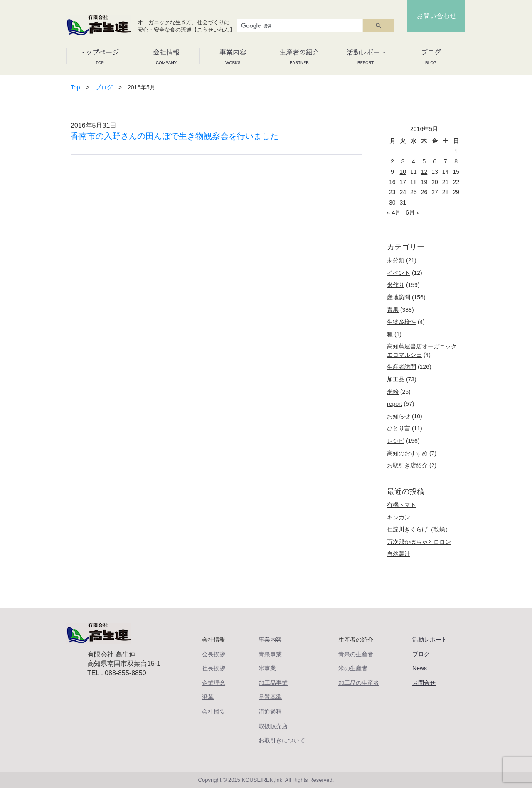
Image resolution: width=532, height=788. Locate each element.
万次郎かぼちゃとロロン (419, 542)
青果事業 (270, 654)
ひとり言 (399, 428)
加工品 (396, 379)
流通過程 (270, 711)
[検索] (299, 26)
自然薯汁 (399, 554)
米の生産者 (353, 668)
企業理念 (214, 683)
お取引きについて (282, 740)
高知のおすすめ (407, 453)
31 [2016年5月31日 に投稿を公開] (403, 203)
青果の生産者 (356, 654)
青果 (393, 310)
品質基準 (270, 697)
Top (75, 87)
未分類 (396, 260)
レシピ (396, 441)
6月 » (413, 212)
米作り (396, 285)
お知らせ (399, 416)
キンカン (399, 517)
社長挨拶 (214, 668)
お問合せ (424, 683)
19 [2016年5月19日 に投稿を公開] (424, 182)
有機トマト (401, 505)
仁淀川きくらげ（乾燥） (419, 529)
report (395, 404)
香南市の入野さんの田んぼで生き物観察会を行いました (175, 136)
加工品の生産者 (359, 683)
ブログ (104, 87)
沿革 (208, 697)
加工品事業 (273, 683)
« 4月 (394, 212)
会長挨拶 (214, 654)
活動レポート (430, 640)
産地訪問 (399, 297)
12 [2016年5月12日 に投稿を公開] (424, 172)
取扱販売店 (273, 726)
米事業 (267, 668)
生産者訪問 (401, 367)
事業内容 (270, 640)
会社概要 (214, 711)
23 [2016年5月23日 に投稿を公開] (392, 192)
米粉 (393, 392)
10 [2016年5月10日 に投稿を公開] (403, 172)
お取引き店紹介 (407, 465)
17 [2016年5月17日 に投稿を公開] (403, 182)
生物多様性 (401, 322)
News (420, 668)
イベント (399, 273)
